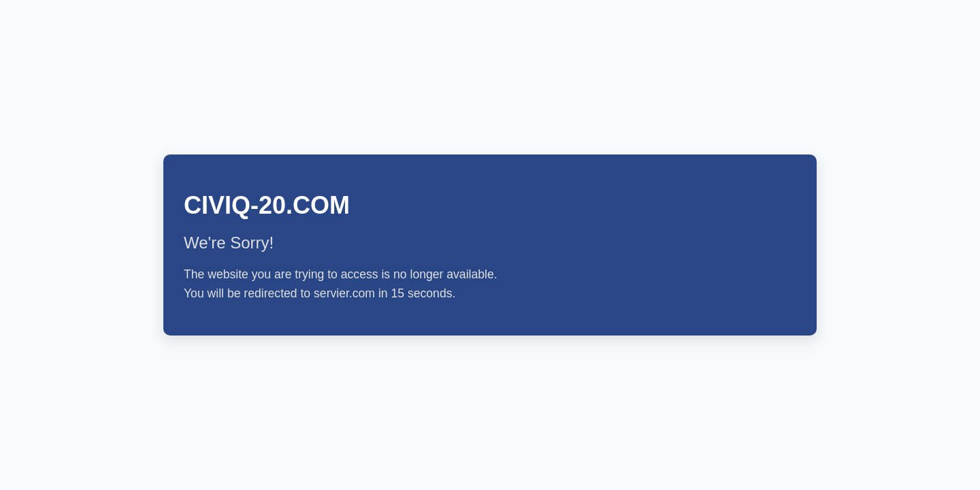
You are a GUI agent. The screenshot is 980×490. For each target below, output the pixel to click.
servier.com (344, 293)
